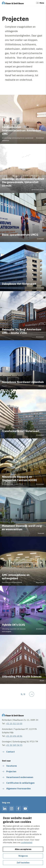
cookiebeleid (26, 842)
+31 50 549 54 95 (14, 745)
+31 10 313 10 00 (14, 724)
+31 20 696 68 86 (14, 736)
